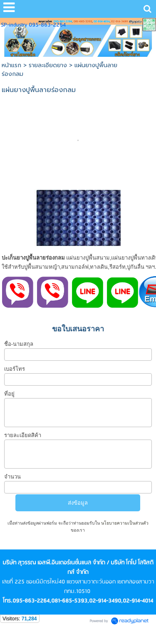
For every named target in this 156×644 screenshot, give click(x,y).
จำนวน (12, 477)
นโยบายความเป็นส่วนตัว (124, 523)
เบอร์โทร (15, 369)
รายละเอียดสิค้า (23, 435)
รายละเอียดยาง (48, 65)
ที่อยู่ (9, 394)
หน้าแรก (11, 65)
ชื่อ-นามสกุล (19, 344)
